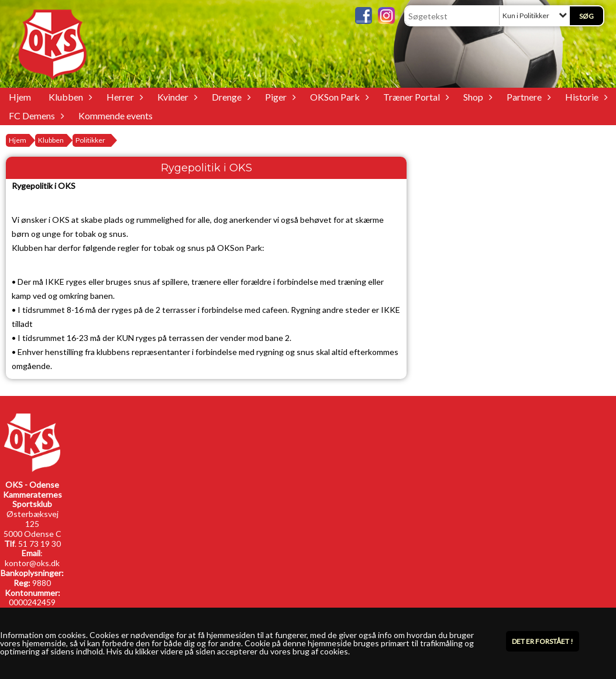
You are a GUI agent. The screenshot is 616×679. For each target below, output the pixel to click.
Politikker (90, 140)
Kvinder (176, 97)
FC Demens (35, 116)
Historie (585, 97)
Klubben (69, 97)
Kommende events (116, 116)
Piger (279, 97)
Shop (476, 97)
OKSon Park (338, 97)
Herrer (123, 97)
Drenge (230, 97)
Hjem (20, 97)
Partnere (527, 97)
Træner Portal (414, 97)
